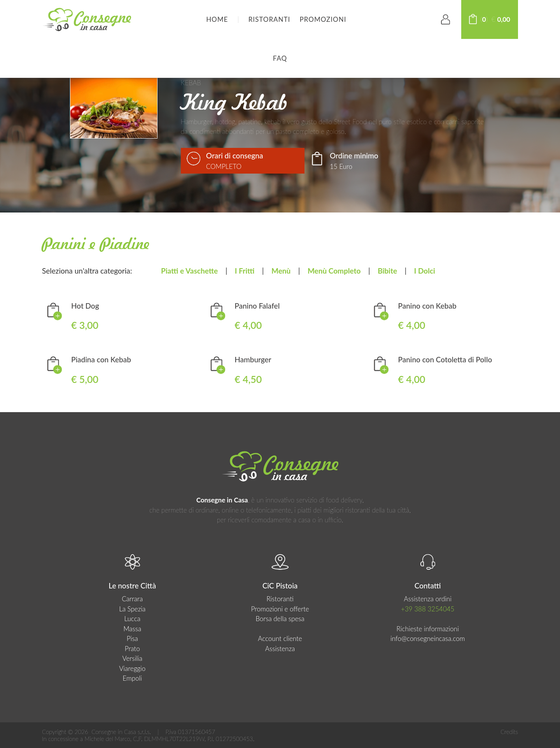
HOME (217, 19)
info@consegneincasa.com (428, 638)
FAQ (280, 58)
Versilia (132, 658)
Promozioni (323, 19)
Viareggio (132, 668)
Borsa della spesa (280, 619)
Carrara (132, 599)
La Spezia (132, 609)
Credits (509, 732)
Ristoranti (269, 19)
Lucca (132, 619)
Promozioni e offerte (280, 609)
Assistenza (280, 649)
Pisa (132, 638)
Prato (132, 649)
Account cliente (280, 638)
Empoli (132, 678)
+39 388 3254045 (428, 609)
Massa (132, 629)
